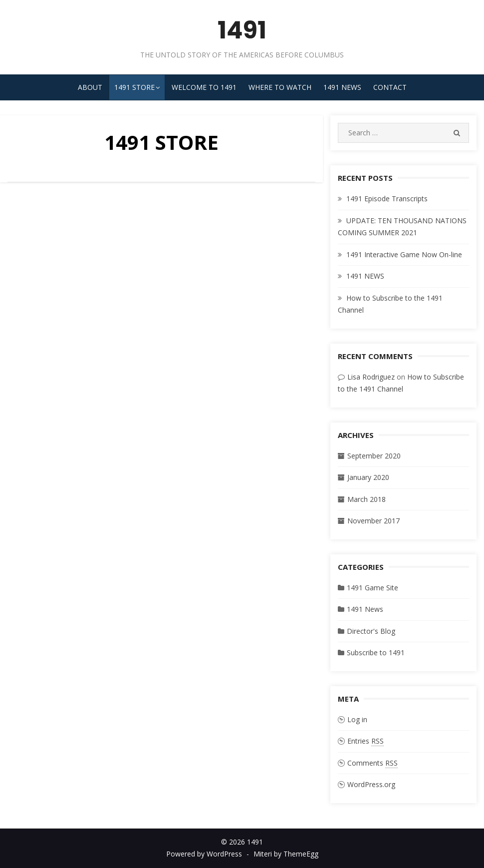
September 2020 (374, 456)
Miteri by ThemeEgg (286, 854)
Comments (372, 763)
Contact (390, 87)
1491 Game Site (372, 588)
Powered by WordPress (204, 854)
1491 (242, 30)
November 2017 (373, 521)
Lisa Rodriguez (371, 377)
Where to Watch (280, 87)
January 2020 (368, 477)
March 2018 (366, 499)
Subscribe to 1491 (376, 652)
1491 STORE (134, 87)
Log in (357, 719)
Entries (365, 741)
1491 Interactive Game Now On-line (404, 254)
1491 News (342, 87)
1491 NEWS (365, 276)
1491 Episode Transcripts (387, 199)
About (90, 87)
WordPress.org (371, 784)
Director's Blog (371, 631)
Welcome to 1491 (204, 87)
